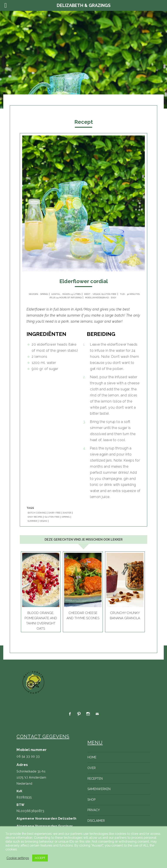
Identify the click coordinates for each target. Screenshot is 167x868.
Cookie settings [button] (18, 858)
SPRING (66, 517)
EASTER (67, 513)
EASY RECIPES (35, 517)
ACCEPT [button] (40, 858)
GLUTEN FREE (52, 517)
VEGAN (43, 521)
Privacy (94, 810)
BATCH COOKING (37, 513)
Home (92, 757)
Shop (91, 800)
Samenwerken (99, 789)
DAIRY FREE (54, 513)
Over (92, 768)
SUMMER (32, 521)
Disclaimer (96, 821)
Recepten (95, 779)
